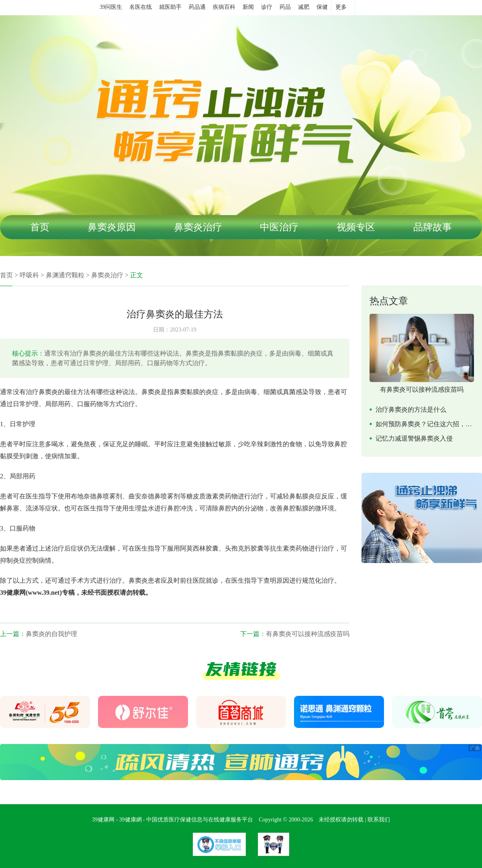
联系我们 (379, 820)
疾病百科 (224, 7)
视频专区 (356, 227)
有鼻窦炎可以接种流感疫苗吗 (308, 634)
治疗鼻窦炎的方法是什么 (411, 410)
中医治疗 (279, 227)
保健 (322, 7)
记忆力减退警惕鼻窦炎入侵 (414, 438)
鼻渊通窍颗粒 (65, 275)
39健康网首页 (73, 8)
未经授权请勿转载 (341, 820)
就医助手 (170, 7)
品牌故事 (433, 227)
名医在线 (141, 7)
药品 (285, 7)
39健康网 (103, 820)
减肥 (304, 7)
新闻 (248, 7)
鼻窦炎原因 (112, 227)
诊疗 (267, 7)
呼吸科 (29, 275)
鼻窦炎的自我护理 (51, 634)
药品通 (197, 7)
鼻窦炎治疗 (198, 227)
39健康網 (131, 820)
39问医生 (111, 7)
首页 (40, 227)
